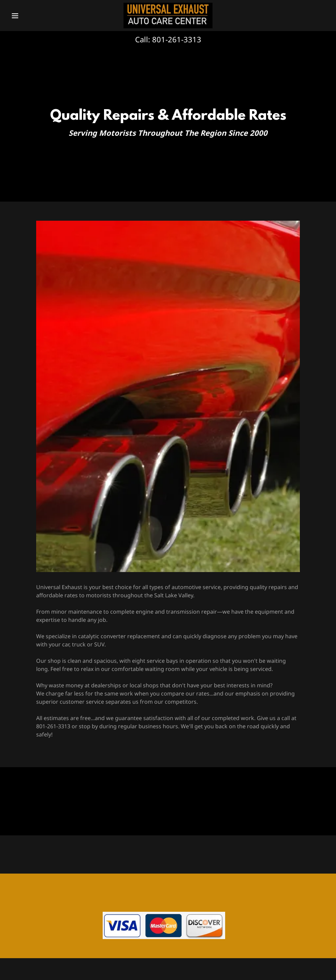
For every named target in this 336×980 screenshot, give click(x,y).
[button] (32, 16)
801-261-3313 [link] (177, 39)
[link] (168, 16)
